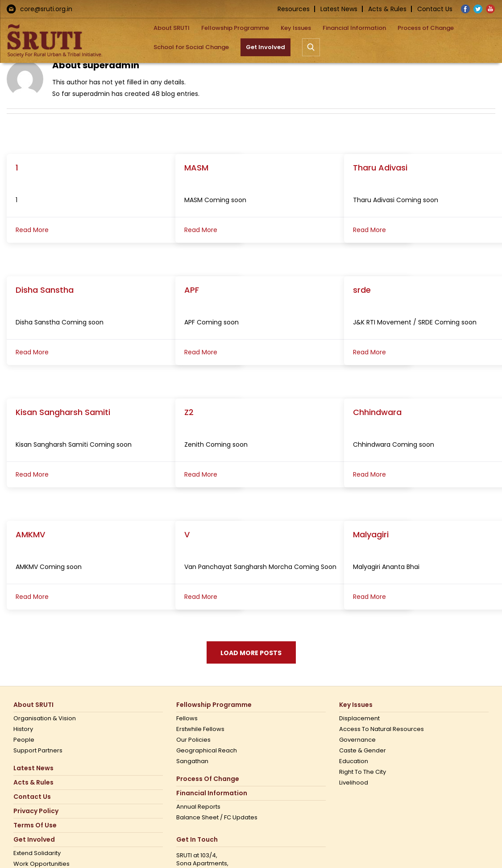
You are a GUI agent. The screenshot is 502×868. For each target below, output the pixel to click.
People (24, 740)
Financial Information (212, 793)
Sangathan (192, 761)
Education (354, 761)
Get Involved (34, 840)
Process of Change (208, 779)
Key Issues (356, 705)
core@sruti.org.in (46, 9)
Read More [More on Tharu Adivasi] (369, 230)
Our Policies (193, 740)
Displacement (359, 718)
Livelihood (354, 783)
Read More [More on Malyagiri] (369, 597)
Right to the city (363, 772)
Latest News (339, 9)
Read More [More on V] (201, 597)
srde (362, 290)
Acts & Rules (387, 9)
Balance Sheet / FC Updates (217, 818)
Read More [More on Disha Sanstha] (32, 352)
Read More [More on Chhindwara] (369, 474)
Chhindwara (377, 412)
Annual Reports (198, 807)
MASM (196, 168)
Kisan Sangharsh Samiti (63, 412)
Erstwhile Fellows (200, 729)
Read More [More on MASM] (201, 230)
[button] (311, 47)
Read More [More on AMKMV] (32, 597)
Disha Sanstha (45, 290)
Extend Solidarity (37, 853)
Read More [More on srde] (369, 352)
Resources (294, 9)
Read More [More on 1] (32, 230)
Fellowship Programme (214, 705)
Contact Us (435, 9)
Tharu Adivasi (380, 168)
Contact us (32, 797)
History (23, 729)
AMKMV (30, 534)
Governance (357, 740)
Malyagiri (371, 534)
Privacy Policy (36, 811)
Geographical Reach (207, 751)
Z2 (189, 412)
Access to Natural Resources (382, 729)
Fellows (187, 718)
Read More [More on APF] (201, 352)
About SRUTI (33, 705)
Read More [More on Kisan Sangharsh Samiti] (32, 474)
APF (192, 290)
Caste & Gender (363, 751)
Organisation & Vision (45, 718)
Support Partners (38, 751)
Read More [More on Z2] (201, 474)
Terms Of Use (35, 825)
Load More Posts (251, 653)
